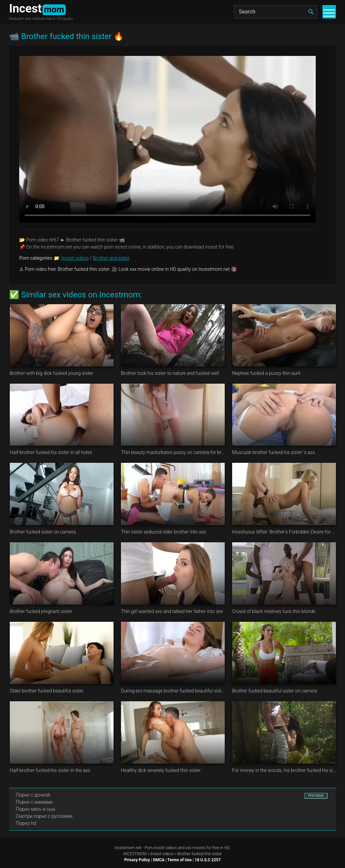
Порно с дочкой (33, 795)
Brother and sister (111, 258)
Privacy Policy (137, 860)
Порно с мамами (34, 802)
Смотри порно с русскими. (45, 816)
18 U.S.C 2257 (208, 860)
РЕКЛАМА (316, 796)
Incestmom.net (128, 848)
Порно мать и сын (36, 809)
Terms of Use (180, 860)
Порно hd (26, 823)
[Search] (276, 12)
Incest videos (75, 258)
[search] (311, 12)
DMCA (159, 860)
